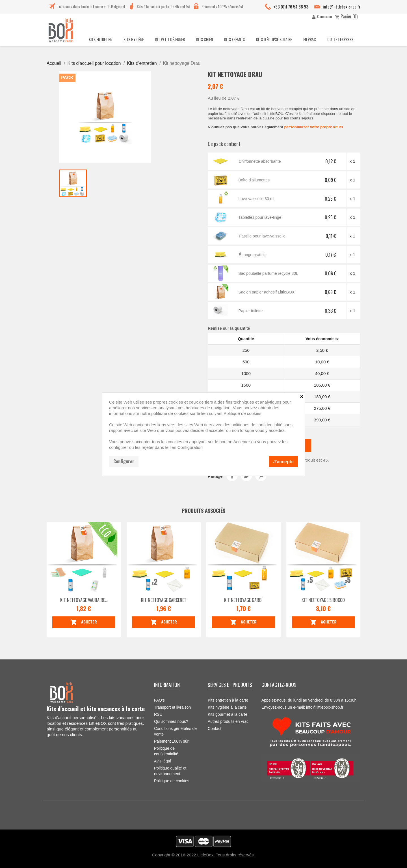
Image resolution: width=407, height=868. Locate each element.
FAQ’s (159, 700)
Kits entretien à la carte (228, 700)
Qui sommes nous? (171, 721)
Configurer (124, 461)
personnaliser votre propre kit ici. (314, 127)
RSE (158, 714)
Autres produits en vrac (228, 721)
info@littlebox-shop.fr (342, 7)
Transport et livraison (172, 707)
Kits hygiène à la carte (227, 707)
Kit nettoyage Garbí (243, 600)
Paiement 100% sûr (171, 741)
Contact (215, 728)
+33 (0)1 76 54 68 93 (291, 7)
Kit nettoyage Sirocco (323, 600)
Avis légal (163, 761)
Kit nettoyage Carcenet (164, 600)
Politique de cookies (172, 781)
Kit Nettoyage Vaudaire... (84, 600)
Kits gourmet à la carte (228, 714)
